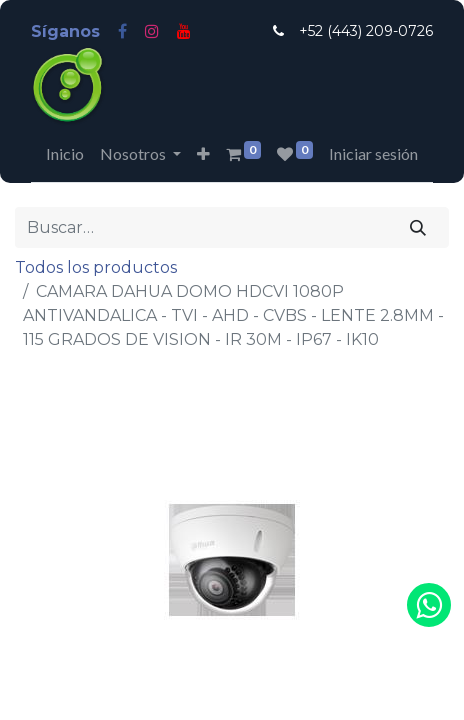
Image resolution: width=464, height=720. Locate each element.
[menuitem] (65, 154)
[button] (203, 154)
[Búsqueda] (418, 227)
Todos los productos (96, 267)
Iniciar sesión (373, 153)
